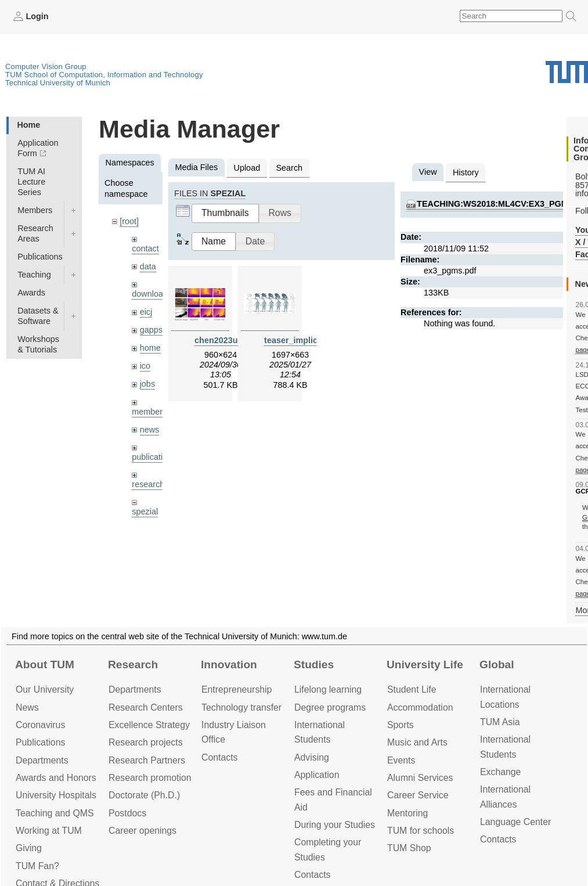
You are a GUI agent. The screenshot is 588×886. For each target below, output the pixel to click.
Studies (314, 664)
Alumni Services (420, 778)
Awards (31, 293)
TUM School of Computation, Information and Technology (104, 75)
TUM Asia (500, 722)
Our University (45, 689)
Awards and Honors (56, 778)
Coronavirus (40, 725)
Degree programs (330, 707)
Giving (29, 848)
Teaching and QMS (55, 813)
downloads (152, 294)
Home (28, 125)
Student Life (412, 689)
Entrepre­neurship (237, 689)
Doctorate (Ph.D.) (144, 795)
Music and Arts (417, 742)
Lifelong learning (328, 689)
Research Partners (147, 760)
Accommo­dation (420, 707)
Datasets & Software (38, 316)
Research (133, 664)
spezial (145, 512)
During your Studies (335, 825)
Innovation (229, 664)
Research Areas (35, 233)
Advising (312, 757)
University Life (425, 664)
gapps (151, 330)
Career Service (418, 795)
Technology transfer (241, 707)
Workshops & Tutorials (38, 344)
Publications (40, 257)
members (149, 412)
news (150, 430)
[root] (129, 221)
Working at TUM (49, 831)
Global (497, 664)
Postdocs (127, 813)
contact (145, 248)
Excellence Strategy (149, 725)
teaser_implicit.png (302, 340)
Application (317, 775)
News (27, 707)
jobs (147, 384)
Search (289, 168)
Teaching (34, 275)
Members (35, 210)
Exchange (500, 772)
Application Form (38, 148)
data (148, 266)
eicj (146, 312)
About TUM (45, 664)
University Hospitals (56, 795)
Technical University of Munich (58, 83)
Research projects (146, 742)
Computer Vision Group (46, 66)
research (148, 484)
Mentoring (407, 813)
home (150, 348)
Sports (401, 725)
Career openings (143, 831)
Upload (247, 168)
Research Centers (146, 707)
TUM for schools (421, 831)
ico (145, 366)
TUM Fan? (37, 866)
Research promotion (150, 778)
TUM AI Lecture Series (31, 182)
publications (154, 457)
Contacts (219, 757)
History (466, 172)
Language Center (515, 822)
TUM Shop (409, 848)
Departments (42, 760)
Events (401, 760)
